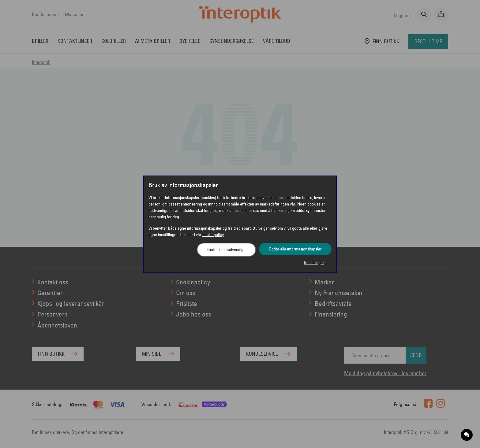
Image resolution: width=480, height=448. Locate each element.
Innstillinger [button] (314, 263)
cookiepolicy (213, 235)
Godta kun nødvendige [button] (226, 250)
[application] (467, 435)
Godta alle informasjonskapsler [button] (295, 249)
